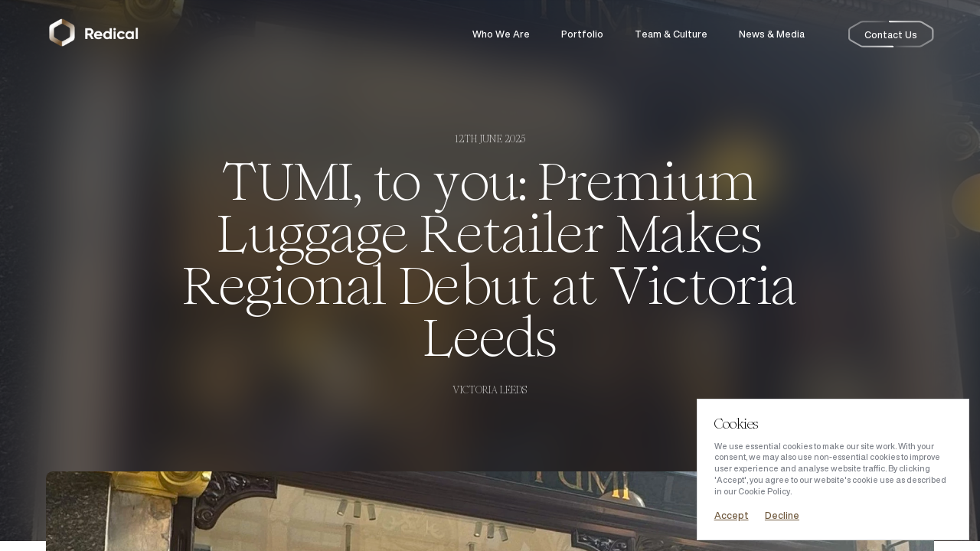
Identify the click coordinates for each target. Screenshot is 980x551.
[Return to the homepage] (93, 34)
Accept (732, 515)
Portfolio (582, 34)
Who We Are (501, 34)
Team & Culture (671, 34)
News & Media (772, 34)
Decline (782, 515)
